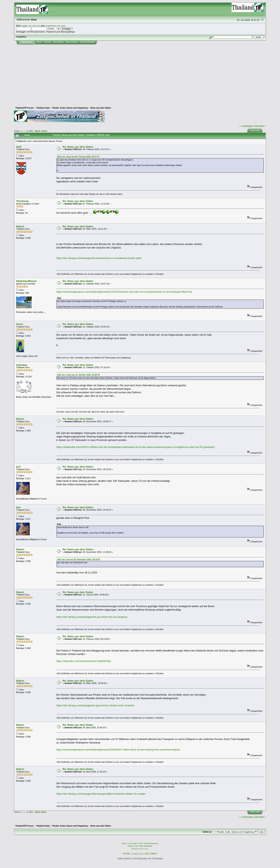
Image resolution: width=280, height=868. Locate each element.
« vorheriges (246, 126)
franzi (19, 324)
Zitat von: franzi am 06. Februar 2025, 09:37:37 (78, 157)
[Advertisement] (140, 74)
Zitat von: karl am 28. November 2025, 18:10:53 (79, 560)
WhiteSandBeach (26, 281)
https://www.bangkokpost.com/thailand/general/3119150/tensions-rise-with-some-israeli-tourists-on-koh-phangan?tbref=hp (124, 292)
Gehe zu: (207, 832)
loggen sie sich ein (31, 26)
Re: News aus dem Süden (78, 147)
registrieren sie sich (55, 26)
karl (18, 467)
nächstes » (260, 126)
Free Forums (144, 849)
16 (27, 131)
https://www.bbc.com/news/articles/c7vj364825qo (84, 661)
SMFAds (134, 849)
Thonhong (22, 201)
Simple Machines (151, 843)
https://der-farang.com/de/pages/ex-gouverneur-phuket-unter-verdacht (95, 705)
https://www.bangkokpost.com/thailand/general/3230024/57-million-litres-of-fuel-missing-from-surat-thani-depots (118, 750)
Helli (19, 147)
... (25, 131)
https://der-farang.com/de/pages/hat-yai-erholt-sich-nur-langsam (92, 617)
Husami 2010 (137, 854)
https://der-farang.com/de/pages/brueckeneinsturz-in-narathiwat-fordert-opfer (99, 258)
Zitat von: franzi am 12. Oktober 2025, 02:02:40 (78, 375)
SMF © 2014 (138, 843)
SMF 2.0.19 (127, 843)
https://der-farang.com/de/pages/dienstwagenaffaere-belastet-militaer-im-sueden (101, 794)
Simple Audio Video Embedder (140, 846)
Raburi (20, 226)
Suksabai (22, 365)
